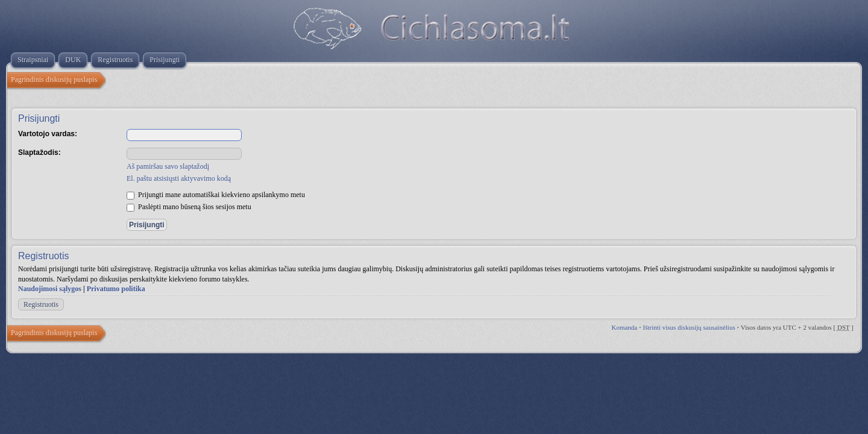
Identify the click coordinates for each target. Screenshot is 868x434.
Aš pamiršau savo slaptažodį (168, 166)
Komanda (624, 327)
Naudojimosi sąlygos (50, 289)
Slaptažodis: (39, 153)
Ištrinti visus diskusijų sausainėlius (689, 327)
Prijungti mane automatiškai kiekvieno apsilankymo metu (216, 195)
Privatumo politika (116, 289)
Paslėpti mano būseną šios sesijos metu (189, 207)
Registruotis (41, 304)
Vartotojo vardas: (48, 134)
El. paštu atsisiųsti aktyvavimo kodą (179, 178)
